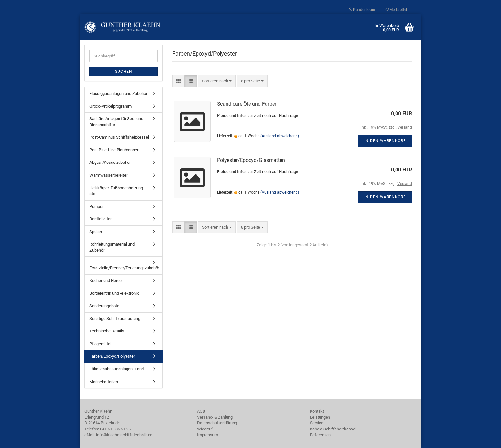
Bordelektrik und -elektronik (114, 293)
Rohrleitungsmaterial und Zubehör (112, 247)
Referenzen (320, 435)
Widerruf (205, 429)
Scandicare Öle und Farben (247, 104)
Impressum (208, 435)
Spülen (96, 232)
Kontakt (317, 411)
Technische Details (107, 331)
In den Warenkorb (385, 141)
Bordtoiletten (101, 219)
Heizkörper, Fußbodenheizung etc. (116, 191)
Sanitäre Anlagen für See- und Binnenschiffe (116, 122)
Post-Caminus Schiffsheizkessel (119, 137)
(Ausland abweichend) (280, 136)
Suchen (124, 72)
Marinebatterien (104, 382)
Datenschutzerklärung (217, 423)
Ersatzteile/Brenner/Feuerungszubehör (124, 268)
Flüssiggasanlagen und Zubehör (118, 93)
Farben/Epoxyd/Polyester (112, 356)
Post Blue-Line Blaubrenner (114, 150)
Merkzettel (396, 10)
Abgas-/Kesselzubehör (110, 162)
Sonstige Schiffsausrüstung (115, 319)
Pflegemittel (100, 344)
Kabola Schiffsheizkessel (333, 429)
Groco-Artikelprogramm (111, 106)
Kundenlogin (362, 10)
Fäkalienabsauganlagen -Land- (117, 369)
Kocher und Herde (106, 281)
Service (317, 423)
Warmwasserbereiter (108, 175)
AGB (201, 411)
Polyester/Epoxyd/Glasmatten (251, 160)
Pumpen (97, 206)
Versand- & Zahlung (215, 417)
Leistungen (320, 417)
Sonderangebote (104, 306)
